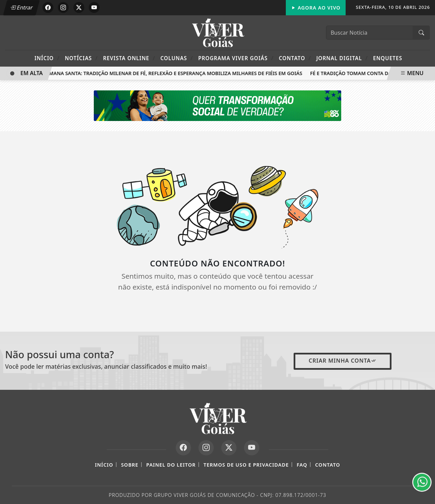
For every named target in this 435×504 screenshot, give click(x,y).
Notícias (81, 58)
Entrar (21, 7)
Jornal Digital (342, 58)
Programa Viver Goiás (236, 58)
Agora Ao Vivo (316, 8)
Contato (295, 58)
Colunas (177, 58)
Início (47, 58)
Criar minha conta (343, 361)
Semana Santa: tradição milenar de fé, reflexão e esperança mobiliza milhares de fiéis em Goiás (174, 73)
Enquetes (388, 58)
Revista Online (129, 58)
